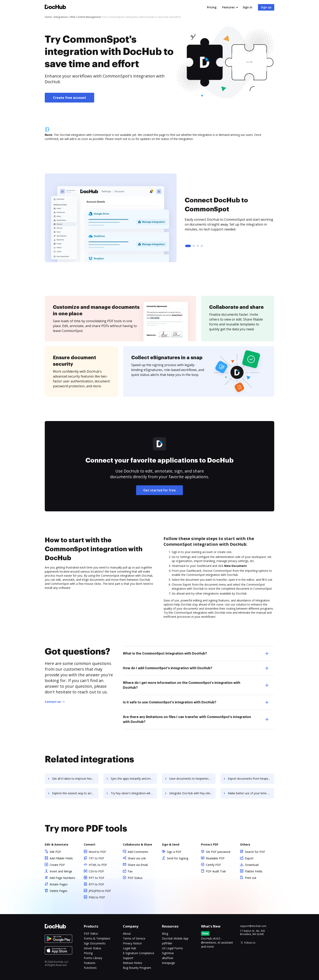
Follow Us (250, 943)
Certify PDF (213, 865)
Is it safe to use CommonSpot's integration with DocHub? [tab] (196, 702)
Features (228, 7)
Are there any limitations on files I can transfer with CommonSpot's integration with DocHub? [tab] (196, 719)
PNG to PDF (97, 897)
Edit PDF (55, 852)
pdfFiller (167, 943)
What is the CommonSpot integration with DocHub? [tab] (196, 654)
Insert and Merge (61, 871)
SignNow (168, 953)
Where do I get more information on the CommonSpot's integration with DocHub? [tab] (196, 685)
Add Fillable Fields (61, 858)
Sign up (266, 7)
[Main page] (55, 7)
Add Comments (138, 852)
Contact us (53, 702)
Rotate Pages (59, 884)
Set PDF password (218, 852)
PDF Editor (91, 934)
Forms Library (93, 958)
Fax (130, 871)
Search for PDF (255, 852)
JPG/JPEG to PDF (100, 891)
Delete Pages (58, 891)
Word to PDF (97, 852)
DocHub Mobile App (175, 938)
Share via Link (137, 858)
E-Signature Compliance (139, 953)
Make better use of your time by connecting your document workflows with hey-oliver (251, 793)
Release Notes (133, 963)
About (127, 934)
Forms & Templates (97, 938)
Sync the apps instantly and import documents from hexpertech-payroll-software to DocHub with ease (134, 779)
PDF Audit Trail (216, 871)
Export (249, 858)
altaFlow (168, 958)
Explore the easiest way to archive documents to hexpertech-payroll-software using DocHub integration (75, 793)
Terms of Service (134, 938)
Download (252, 865)
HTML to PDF (98, 865)
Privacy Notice (132, 943)
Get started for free (159, 490)
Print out (251, 878)
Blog (165, 934)
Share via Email (138, 865)
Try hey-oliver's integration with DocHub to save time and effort (134, 793)
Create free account (69, 98)
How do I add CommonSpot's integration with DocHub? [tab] (196, 668)
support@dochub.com (253, 926)
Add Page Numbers (62, 878)
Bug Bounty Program (137, 968)
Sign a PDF (174, 852)
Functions (90, 968)
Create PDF (57, 865)
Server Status (93, 948)
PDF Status (135, 878)
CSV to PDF (96, 871)
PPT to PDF (97, 878)
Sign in (247, 7)
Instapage (168, 963)
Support (128, 958)
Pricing (212, 7)
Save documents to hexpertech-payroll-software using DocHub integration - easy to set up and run (192, 779)
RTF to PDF (96, 884)
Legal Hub (129, 948)
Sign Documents (95, 943)
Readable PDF (215, 858)
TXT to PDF (96, 858)
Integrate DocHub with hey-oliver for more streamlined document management (192, 793)
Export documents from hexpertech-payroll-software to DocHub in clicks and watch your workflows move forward (251, 779)
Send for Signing (178, 858)
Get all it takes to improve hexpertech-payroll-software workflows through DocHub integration (75, 779)
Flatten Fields (254, 871)
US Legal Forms (172, 948)
